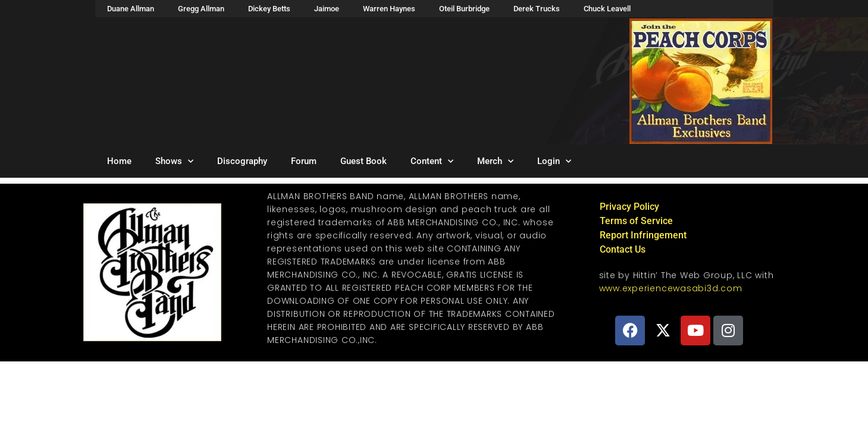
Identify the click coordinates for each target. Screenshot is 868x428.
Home (119, 161)
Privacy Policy (629, 207)
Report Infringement (643, 235)
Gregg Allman (201, 9)
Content (432, 161)
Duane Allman (131, 9)
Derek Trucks (537, 9)
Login (554, 161)
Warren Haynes (389, 9)
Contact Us (623, 249)
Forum (304, 161)
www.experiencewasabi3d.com (671, 288)
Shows (174, 161)
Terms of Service (636, 221)
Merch (495, 161)
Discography (242, 161)
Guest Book (364, 161)
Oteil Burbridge (464, 9)
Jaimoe (327, 9)
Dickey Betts (269, 9)
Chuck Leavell (607, 9)
